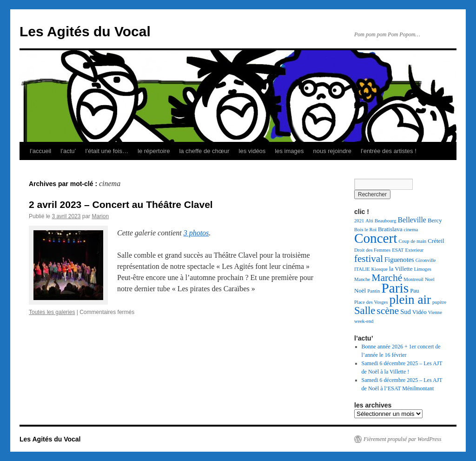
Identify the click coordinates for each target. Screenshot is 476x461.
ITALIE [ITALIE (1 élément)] (362, 269)
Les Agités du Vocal (85, 31)
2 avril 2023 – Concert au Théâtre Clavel (121, 204)
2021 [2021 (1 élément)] (359, 221)
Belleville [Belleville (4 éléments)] (412, 220)
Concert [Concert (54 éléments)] (376, 238)
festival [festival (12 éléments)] (369, 259)
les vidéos (252, 151)
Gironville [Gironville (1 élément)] (426, 260)
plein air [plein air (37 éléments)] (410, 300)
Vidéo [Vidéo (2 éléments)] (420, 312)
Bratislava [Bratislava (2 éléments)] (390, 229)
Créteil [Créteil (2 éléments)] (436, 241)
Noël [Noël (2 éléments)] (360, 291)
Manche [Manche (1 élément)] (362, 279)
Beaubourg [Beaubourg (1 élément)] (386, 221)
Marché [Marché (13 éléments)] (387, 278)
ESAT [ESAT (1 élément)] (398, 250)
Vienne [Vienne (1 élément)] (435, 312)
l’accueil (40, 151)
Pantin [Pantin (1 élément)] (374, 291)
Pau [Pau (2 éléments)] (414, 291)
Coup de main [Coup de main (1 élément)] (412, 241)
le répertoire (154, 151)
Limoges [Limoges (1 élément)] (422, 269)
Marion (100, 216)
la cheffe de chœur (204, 151)
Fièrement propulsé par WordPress (402, 439)
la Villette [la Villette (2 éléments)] (401, 269)
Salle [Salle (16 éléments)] (365, 311)
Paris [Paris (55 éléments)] (395, 288)
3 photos (196, 233)
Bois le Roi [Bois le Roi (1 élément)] (365, 230)
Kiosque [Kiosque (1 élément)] (379, 269)
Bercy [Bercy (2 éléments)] (435, 220)
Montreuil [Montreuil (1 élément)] (413, 279)
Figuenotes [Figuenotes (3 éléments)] (399, 260)
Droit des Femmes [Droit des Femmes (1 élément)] (372, 250)
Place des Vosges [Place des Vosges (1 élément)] (371, 302)
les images (289, 151)
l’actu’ (68, 151)
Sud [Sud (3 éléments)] (406, 312)
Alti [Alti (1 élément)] (369, 221)
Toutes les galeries (52, 312)
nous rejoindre (332, 151)
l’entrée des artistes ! (389, 151)
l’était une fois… (107, 151)
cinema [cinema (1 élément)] (411, 230)
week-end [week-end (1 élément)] (364, 321)
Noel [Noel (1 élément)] (430, 279)
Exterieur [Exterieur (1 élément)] (415, 250)
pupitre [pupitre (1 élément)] (439, 302)
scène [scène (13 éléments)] (388, 311)
